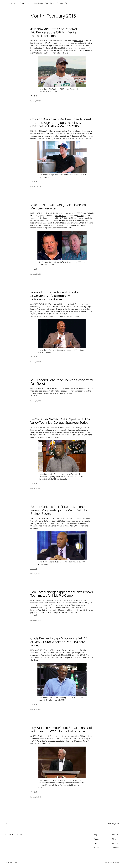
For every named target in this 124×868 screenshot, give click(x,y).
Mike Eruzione (61, 216)
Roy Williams (81, 736)
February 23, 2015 (36, 274)
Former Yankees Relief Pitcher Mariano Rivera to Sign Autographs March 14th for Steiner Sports (59, 510)
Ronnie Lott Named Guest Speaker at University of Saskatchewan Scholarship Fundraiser (55, 296)
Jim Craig (80, 216)
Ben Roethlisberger (71, 600)
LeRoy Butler (81, 427)
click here (64, 53)
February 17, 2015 (36, 574)
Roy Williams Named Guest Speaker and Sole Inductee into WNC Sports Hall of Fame (62, 729)
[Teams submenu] (26, 3)
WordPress (116, 862)
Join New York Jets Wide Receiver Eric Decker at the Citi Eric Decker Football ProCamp (54, 32)
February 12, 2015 (36, 709)
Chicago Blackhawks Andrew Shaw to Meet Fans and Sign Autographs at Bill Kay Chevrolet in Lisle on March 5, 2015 (61, 123)
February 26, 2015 (36, 101)
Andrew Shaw (67, 131)
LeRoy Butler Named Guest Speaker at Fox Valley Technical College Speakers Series (60, 421)
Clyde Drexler (62, 650)
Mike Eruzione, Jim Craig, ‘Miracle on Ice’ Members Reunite (59, 207)
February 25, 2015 (36, 186)
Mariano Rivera (76, 518)
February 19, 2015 (36, 401)
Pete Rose (38, 391)
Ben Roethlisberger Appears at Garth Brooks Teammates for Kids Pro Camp (62, 594)
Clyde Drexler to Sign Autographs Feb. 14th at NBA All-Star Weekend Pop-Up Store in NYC (60, 642)
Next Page (113, 823)
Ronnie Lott (80, 304)
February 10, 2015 (36, 797)
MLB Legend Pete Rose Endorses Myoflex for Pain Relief (62, 382)
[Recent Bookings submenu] (43, 3)
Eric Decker (79, 41)
